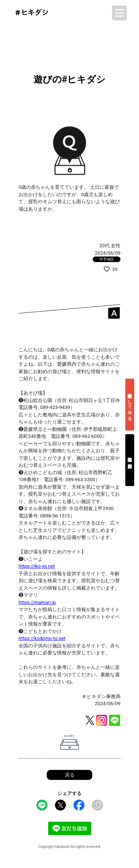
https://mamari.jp (37, 602)
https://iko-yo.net (37, 566)
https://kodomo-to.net (42, 638)
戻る (70, 775)
